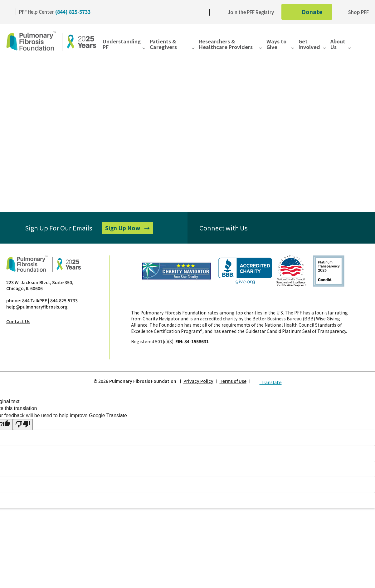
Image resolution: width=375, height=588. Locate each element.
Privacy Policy (198, 381)
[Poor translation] (23, 424)
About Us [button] (338, 44)
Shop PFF (354, 12)
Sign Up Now (129, 229)
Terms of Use (233, 381)
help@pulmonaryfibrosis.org (37, 307)
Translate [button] (267, 381)
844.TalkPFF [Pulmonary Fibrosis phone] (35, 300)
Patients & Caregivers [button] (163, 44)
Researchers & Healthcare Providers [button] (226, 44)
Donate (312, 13)
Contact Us (18, 321)
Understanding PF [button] (122, 44)
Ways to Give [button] (276, 44)
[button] (364, 47)
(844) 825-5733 (73, 12)
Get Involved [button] (309, 44)
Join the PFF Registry (246, 12)
